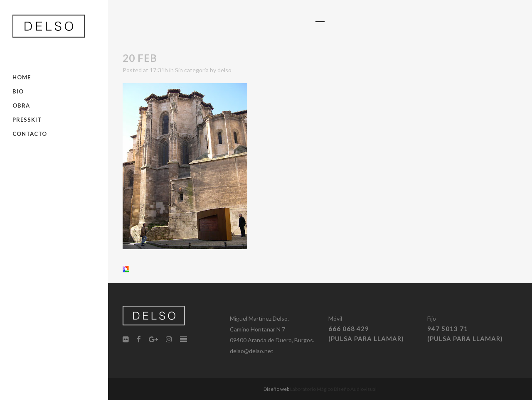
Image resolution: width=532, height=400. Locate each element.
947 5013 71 (448, 329)
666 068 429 (349, 329)
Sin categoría (192, 70)
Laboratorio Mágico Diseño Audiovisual (333, 389)
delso (224, 70)
